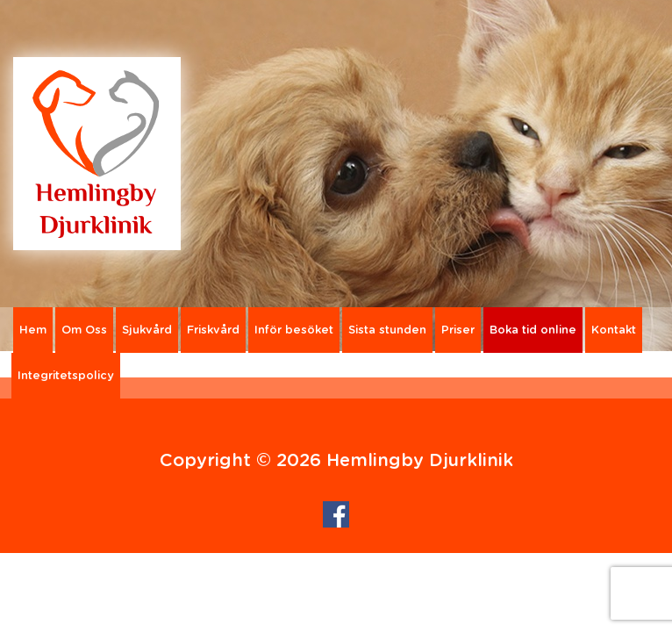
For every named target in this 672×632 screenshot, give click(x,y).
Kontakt (614, 330)
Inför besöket (294, 330)
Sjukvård (147, 330)
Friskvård (213, 330)
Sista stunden (387, 330)
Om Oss (84, 330)
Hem (33, 330)
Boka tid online (533, 330)
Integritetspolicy (66, 376)
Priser (458, 330)
